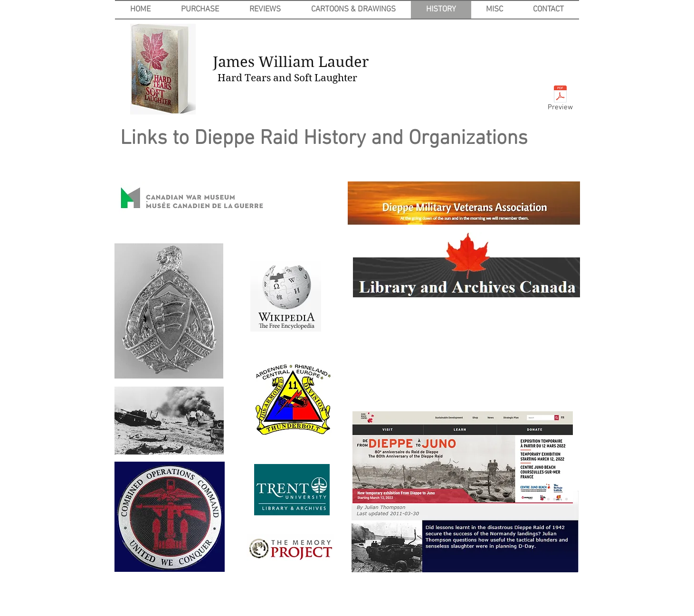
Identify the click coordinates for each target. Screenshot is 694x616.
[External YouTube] (466, 359)
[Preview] (560, 100)
